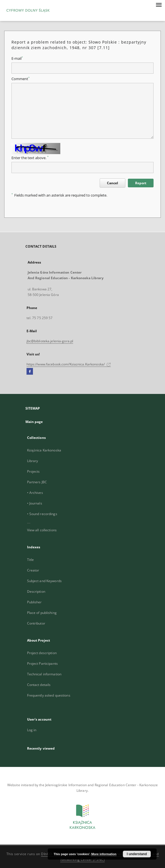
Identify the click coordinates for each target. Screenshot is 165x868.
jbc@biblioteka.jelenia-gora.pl (50, 341)
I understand (137, 854)
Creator (33, 570)
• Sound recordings (42, 514)
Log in (32, 730)
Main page (34, 422)
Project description (42, 653)
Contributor (36, 623)
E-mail (17, 58)
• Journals (35, 503)
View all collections (42, 530)
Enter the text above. (30, 158)
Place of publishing (42, 613)
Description (36, 591)
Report (141, 183)
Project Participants (42, 663)
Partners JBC (37, 482)
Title (31, 560)
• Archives (35, 493)
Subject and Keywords (44, 581)
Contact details (39, 685)
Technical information (44, 674)
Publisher (34, 602)
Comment (21, 79)
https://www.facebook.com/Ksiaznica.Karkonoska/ (69, 364)
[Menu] (159, 4)
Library (33, 461)
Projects (34, 471)
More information (104, 854)
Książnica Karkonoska (44, 450)
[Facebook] (30, 372)
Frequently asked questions (49, 695)
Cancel (113, 183)
